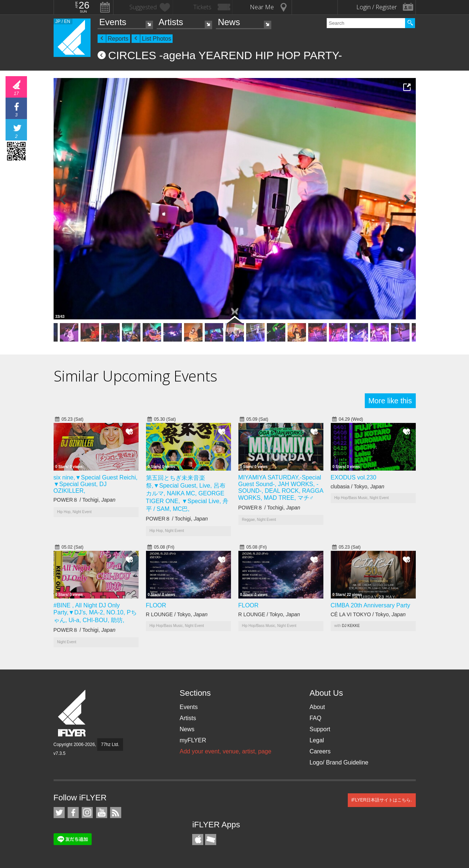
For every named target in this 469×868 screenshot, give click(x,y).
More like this (390, 401)
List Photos (157, 39)
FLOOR (156, 605)
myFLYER (193, 740)
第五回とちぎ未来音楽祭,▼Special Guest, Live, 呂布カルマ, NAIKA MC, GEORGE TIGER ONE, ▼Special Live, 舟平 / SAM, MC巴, (187, 493)
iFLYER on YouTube (102, 813)
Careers (320, 751)
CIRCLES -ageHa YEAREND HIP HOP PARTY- (225, 55)
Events (113, 22)
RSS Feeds (116, 813)
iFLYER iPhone (198, 840)
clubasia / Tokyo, (358, 486)
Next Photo (407, 200)
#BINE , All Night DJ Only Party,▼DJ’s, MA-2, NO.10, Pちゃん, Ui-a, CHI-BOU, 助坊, (95, 613)
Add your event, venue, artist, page (225, 751)
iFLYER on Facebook (73, 813)
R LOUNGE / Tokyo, (177, 614)
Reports (118, 39)
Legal (317, 740)
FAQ (315, 718)
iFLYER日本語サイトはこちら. (382, 800)
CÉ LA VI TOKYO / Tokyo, (368, 614)
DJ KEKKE (351, 626)
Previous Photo (63, 200)
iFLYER (72, 713)
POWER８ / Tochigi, (85, 500)
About (317, 707)
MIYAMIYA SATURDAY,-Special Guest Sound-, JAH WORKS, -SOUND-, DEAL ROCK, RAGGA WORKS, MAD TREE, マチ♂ (281, 488)
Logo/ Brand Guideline (339, 762)
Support (320, 729)
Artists (171, 22)
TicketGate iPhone (211, 840)
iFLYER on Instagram (87, 813)
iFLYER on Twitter (59, 813)
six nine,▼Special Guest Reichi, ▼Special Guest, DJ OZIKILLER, (96, 484)
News (229, 22)
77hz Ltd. (110, 745)
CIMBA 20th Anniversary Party (371, 605)
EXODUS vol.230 (354, 477)
